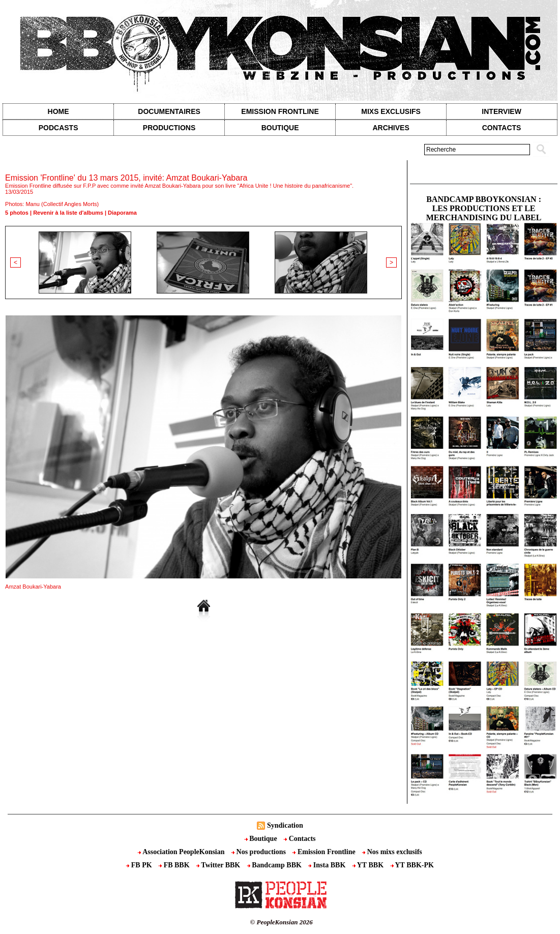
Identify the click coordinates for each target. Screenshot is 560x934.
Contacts (300, 839)
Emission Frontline (280, 111)
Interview (502, 111)
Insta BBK (328, 865)
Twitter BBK (219, 865)
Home (58, 111)
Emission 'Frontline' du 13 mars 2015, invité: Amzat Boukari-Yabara (150, 163)
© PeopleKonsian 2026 (282, 922)
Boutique (280, 128)
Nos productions (259, 852)
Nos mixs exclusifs (392, 852)
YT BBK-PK (412, 865)
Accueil (12, 163)
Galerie (41, 163)
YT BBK (369, 865)
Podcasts (58, 128)
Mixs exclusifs (391, 111)
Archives (391, 128)
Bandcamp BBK (275, 865)
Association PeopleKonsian (182, 852)
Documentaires (169, 111)
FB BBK (175, 865)
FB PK (140, 865)
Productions (169, 128)
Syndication (285, 825)
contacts (502, 128)
